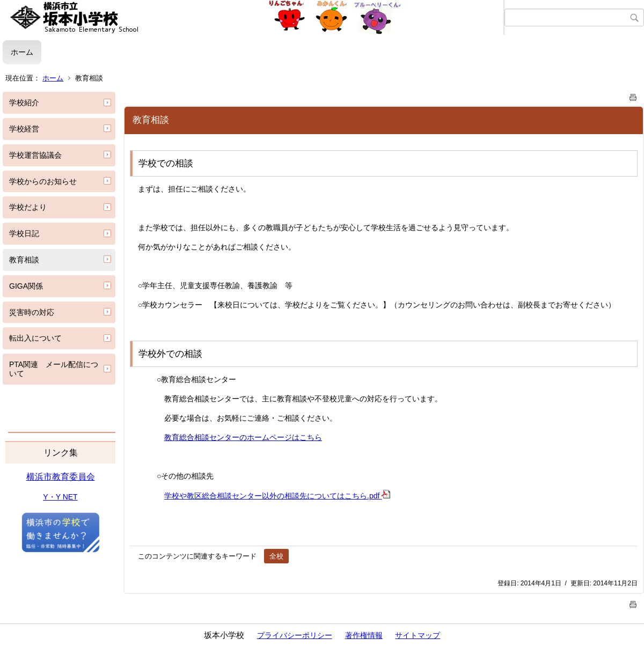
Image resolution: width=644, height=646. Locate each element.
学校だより (28, 207)
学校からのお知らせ (43, 181)
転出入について (35, 338)
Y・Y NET (60, 497)
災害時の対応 (32, 312)
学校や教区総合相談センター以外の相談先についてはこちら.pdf (277, 496)
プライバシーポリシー (295, 635)
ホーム (22, 52)
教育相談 (24, 260)
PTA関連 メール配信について (54, 369)
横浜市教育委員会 (61, 477)
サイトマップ (418, 635)
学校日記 (24, 233)
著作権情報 (364, 635)
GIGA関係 (26, 286)
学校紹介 (24, 102)
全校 (276, 556)
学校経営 (24, 129)
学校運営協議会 (35, 155)
